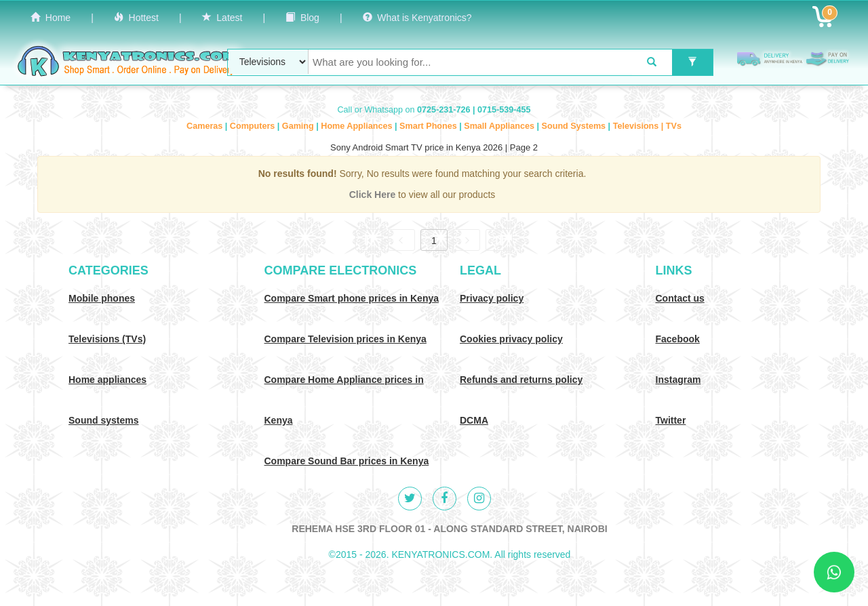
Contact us (680, 298)
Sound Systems (575, 126)
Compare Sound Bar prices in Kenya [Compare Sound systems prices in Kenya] (347, 461)
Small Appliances (500, 126)
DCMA (474, 420)
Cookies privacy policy (511, 339)
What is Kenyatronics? (417, 18)
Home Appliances (358, 126)
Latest (222, 18)
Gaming (299, 126)
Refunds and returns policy (521, 380)
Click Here (374, 195)
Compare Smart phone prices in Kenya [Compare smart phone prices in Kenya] (352, 298)
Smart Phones (429, 126)
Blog (302, 18)
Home (51, 18)
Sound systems (103, 420)
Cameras (206, 126)
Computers (254, 126)
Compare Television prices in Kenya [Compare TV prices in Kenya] (346, 339)
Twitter (671, 420)
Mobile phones (102, 298)
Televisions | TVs (647, 126)
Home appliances (107, 380)
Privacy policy (492, 298)
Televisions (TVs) (107, 339)
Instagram (678, 380)
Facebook (678, 339)
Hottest (136, 18)
